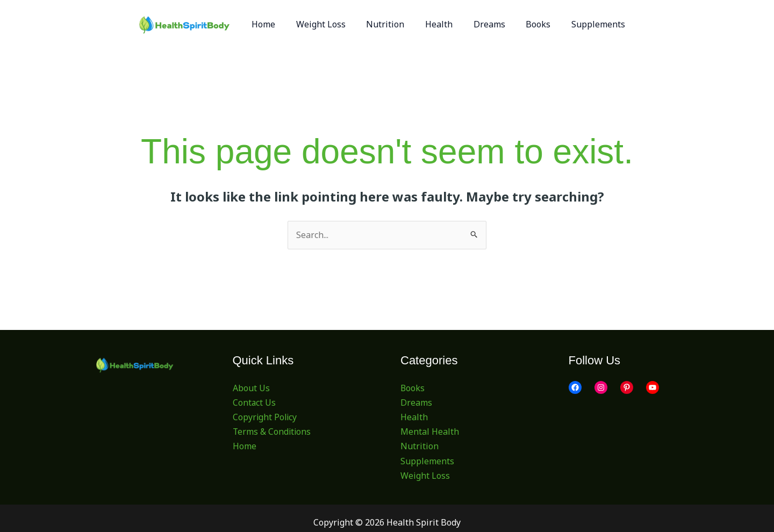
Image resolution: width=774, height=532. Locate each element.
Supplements (427, 461)
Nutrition (420, 447)
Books (413, 388)
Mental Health (430, 432)
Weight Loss (425, 476)
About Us (251, 388)
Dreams (416, 402)
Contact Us (255, 402)
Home (245, 447)
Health (414, 417)
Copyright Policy (266, 417)
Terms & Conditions (273, 432)
